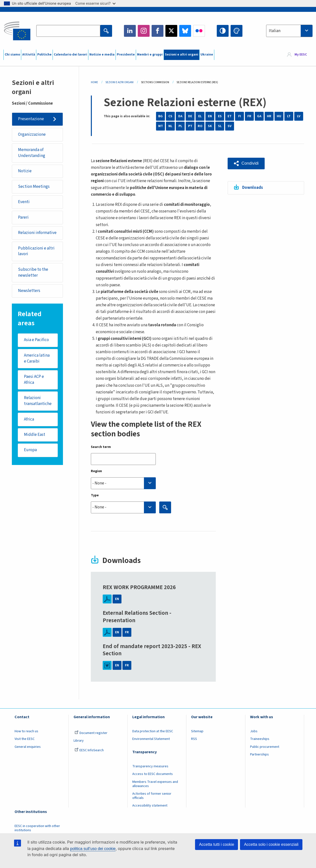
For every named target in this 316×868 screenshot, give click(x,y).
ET (230, 116)
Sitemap (197, 731)
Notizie (25, 171)
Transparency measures (150, 766)
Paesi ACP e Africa (34, 380)
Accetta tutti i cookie (217, 844)
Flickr (199, 31)
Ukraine (207, 55)
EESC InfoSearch (89, 750)
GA (259, 116)
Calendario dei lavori (70, 55)
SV (230, 126)
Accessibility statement (150, 806)
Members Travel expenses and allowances (155, 784)
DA (180, 116)
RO (200, 126)
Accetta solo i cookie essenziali (271, 844)
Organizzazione (32, 135)
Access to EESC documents (153, 774)
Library (79, 741)
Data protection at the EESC (153, 731)
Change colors (237, 31)
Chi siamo (12, 55)
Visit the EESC (25, 739)
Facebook (158, 31)
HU (279, 116)
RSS (194, 739)
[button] (246, 164)
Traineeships (260, 739)
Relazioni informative (37, 233)
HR (269, 116)
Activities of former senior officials (152, 796)
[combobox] (289, 31)
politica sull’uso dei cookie (93, 849)
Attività (29, 55)
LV (299, 116)
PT (190, 126)
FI (240, 116)
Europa (30, 450)
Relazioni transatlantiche (38, 401)
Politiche (44, 55)
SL (220, 126)
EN (210, 116)
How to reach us (26, 731)
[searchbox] (124, 483)
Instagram (144, 31)
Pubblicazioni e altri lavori (36, 251)
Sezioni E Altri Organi (119, 82)
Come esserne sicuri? (95, 3)
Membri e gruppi (150, 55)
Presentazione (31, 119)
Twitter (171, 31)
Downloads (253, 188)
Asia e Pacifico (36, 340)
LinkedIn (130, 31)
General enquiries (28, 747)
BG (160, 116)
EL (200, 116)
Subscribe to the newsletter (33, 272)
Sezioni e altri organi (182, 55)
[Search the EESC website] (68, 31)
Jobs (254, 731)
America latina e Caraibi (37, 358)
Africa (29, 419)
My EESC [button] (301, 55)
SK (210, 126)
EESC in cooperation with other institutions (37, 828)
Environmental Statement (151, 739)
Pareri (23, 217)
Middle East (35, 435)
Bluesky (185, 31)
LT (289, 116)
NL (170, 126)
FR (249, 116)
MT (161, 126)
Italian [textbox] (275, 31)
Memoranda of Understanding (32, 153)
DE (190, 116)
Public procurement (265, 747)
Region (96, 471)
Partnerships (259, 754)
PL (180, 126)
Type (95, 495)
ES (220, 116)
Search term (101, 447)
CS (170, 116)
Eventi (24, 202)
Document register (91, 733)
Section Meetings (34, 187)
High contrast (223, 31)
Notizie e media (102, 55)
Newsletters (29, 291)
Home (94, 82)
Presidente (126, 55)
